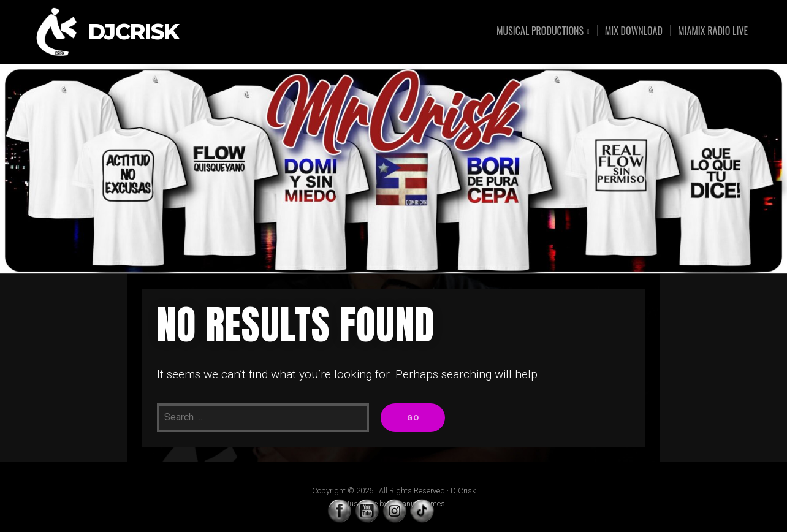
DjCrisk (134, 32)
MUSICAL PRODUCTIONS (540, 32)
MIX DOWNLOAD (634, 31)
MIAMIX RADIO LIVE (713, 31)
